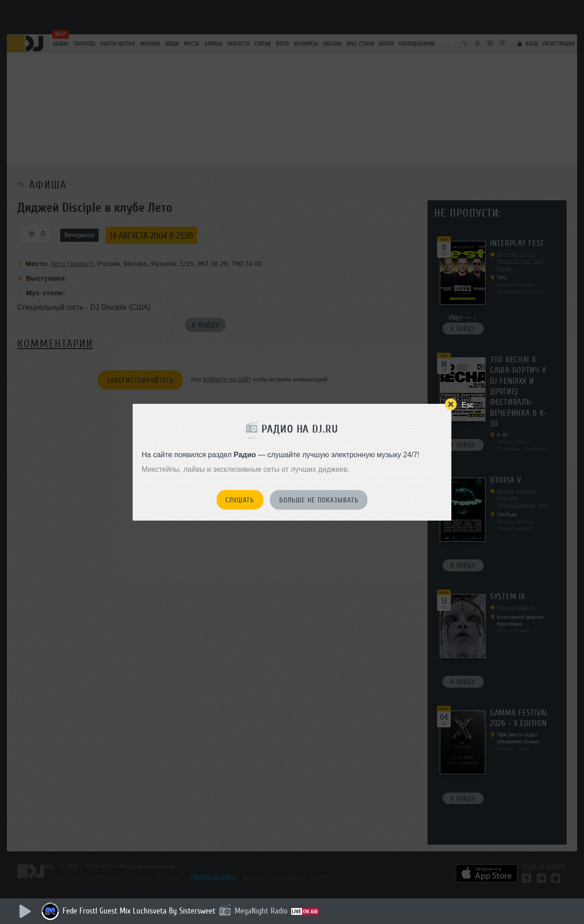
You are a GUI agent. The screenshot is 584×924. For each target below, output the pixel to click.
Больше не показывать (319, 500)
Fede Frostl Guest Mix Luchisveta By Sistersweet (139, 911)
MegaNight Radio (261, 911)
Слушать (240, 500)
